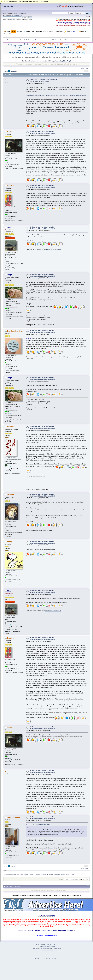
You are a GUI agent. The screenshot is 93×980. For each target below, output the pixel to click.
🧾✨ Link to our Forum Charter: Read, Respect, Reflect (73, 19)
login (19, 13)
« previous (83, 68)
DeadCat (11, 186)
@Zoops (29, 339)
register (24, 13)
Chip (9, 227)
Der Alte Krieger (14, 817)
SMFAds (35, 948)
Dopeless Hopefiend (15, 331)
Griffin (10, 132)
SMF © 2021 (46, 945)
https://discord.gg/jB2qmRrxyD (61, 61)
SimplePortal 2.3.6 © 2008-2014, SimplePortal (46, 959)
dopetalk (8, 7)
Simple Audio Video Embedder (47, 946)
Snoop (10, 542)
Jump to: (61, 879)
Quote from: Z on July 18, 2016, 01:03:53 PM (38, 825)
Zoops (10, 275)
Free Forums (43, 948)
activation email (18, 15)
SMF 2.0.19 (39, 945)
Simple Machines (54, 945)
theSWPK (11, 427)
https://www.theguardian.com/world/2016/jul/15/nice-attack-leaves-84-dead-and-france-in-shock (56, 95)
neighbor (11, 494)
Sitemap (49, 948)
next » (88, 68)
